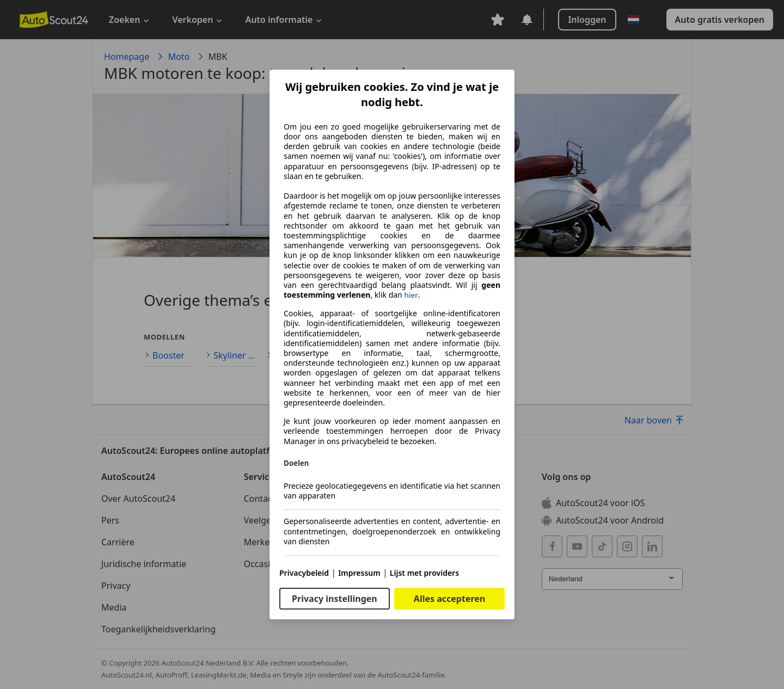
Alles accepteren (449, 599)
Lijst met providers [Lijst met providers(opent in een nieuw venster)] (424, 573)
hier (411, 295)
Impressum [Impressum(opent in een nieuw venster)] (359, 573)
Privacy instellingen (335, 599)
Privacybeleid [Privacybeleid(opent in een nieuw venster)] (304, 573)
